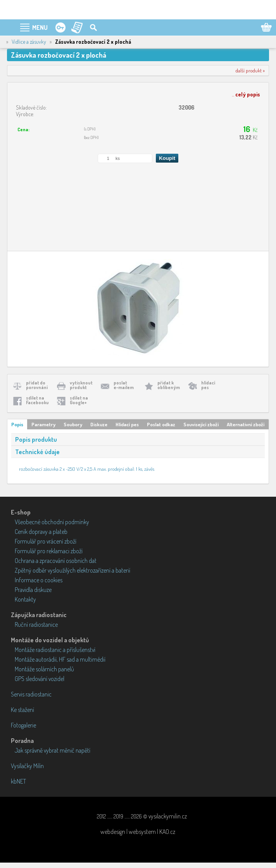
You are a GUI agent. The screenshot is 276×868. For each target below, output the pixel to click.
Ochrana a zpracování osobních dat (56, 561)
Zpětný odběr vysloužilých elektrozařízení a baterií (72, 570)
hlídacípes (208, 385)
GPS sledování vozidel (40, 679)
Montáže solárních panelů (44, 669)
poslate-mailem (124, 385)
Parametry (43, 424)
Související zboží (201, 424)
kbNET (18, 781)
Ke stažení (22, 710)
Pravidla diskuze (33, 590)
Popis (17, 424)
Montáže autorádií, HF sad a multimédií (60, 659)
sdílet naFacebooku (37, 400)
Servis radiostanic (31, 694)
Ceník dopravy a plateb (41, 532)
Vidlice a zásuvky (29, 42)
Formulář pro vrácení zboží (46, 541)
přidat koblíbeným (169, 385)
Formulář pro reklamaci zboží (49, 551)
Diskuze (99, 424)
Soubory (73, 424)
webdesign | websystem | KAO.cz (138, 832)
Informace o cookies (39, 580)
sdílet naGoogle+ (79, 400)
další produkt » (250, 70)
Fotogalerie (23, 725)
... (246, 94)
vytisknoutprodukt (81, 385)
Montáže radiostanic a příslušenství (55, 650)
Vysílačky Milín (27, 766)
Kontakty (25, 599)
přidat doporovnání (37, 385)
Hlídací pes (127, 424)
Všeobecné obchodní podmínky (52, 522)
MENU (40, 27)
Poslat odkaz (161, 424)
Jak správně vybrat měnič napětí (53, 750)
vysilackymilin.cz (168, 816)
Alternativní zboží (246, 424)
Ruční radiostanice (36, 624)
